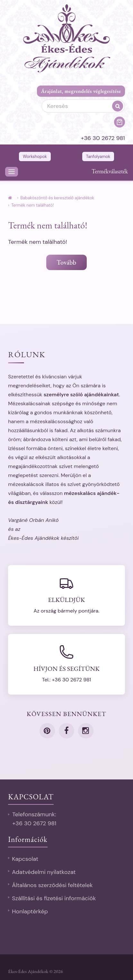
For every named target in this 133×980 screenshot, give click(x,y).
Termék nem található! (32, 205)
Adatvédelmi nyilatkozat (44, 872)
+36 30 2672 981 (103, 138)
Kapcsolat (25, 859)
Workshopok (35, 156)
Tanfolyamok (98, 156)
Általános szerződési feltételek (52, 885)
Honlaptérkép (30, 911)
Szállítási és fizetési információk (54, 898)
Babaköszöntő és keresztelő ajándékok (57, 198)
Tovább (66, 262)
